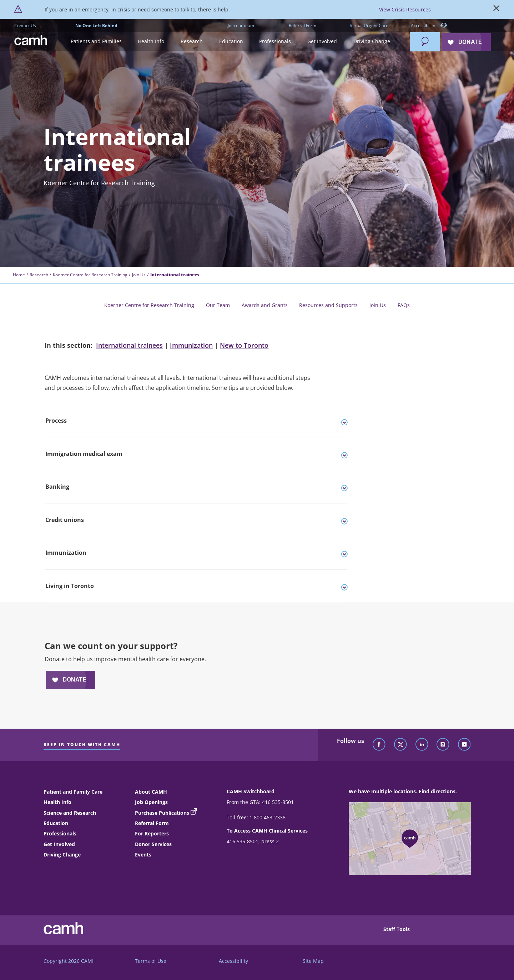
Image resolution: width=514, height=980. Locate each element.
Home (19, 275)
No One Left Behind (96, 26)
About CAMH (151, 792)
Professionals (60, 833)
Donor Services (153, 844)
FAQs (404, 305)
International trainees (129, 345)
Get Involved (59, 844)
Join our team (241, 26)
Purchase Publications (162, 813)
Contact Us (25, 26)
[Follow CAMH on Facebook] (379, 745)
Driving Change (62, 855)
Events (143, 855)
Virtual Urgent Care (369, 26)
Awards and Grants (265, 305)
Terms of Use (151, 961)
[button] (96, 42)
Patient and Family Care (73, 792)
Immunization (191, 345)
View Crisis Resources (405, 9)
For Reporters (152, 833)
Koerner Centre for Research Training (90, 275)
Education (56, 823)
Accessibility (429, 26)
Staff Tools (397, 929)
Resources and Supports (328, 305)
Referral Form (303, 26)
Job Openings (151, 802)
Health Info (57, 802)
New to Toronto (244, 345)
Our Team (218, 305)
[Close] (497, 10)
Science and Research (70, 813)
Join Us (139, 275)
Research (39, 275)
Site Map (313, 961)
